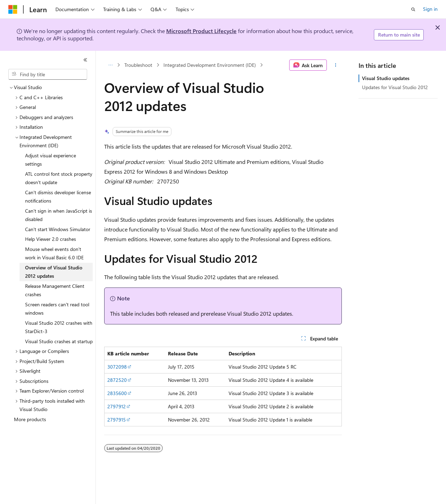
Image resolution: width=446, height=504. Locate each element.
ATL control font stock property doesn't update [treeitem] (59, 178)
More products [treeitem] (30, 419)
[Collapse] (85, 60)
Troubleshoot (138, 65)
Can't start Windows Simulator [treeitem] (58, 229)
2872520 (117, 380)
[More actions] (336, 65)
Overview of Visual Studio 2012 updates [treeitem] (54, 272)
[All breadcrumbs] (110, 65)
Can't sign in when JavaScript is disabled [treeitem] (59, 215)
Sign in (430, 9)
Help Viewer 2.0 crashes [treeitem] (51, 239)
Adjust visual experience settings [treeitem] (51, 160)
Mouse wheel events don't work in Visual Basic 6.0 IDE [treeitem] (54, 253)
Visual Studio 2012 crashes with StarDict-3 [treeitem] (59, 327)
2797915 (117, 420)
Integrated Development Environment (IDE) (210, 65)
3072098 (117, 367)
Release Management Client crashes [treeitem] (55, 290)
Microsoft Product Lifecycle (201, 31)
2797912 (117, 406)
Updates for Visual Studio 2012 (395, 87)
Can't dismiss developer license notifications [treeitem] (58, 197)
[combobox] (48, 74)
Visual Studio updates (386, 78)
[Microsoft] (13, 9)
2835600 (117, 393)
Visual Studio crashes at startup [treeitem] (59, 341)
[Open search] (413, 9)
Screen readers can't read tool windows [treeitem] (57, 309)
